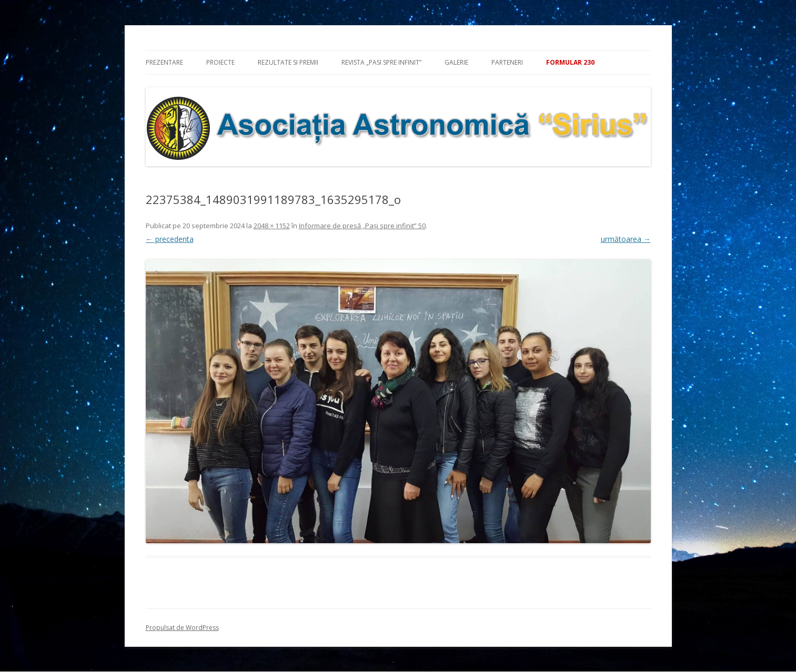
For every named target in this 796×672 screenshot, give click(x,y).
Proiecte (220, 62)
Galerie (456, 62)
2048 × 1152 (272, 226)
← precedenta (170, 239)
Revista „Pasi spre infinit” (381, 62)
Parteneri (507, 62)
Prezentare (164, 62)
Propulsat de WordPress (182, 628)
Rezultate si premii (288, 62)
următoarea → (626, 239)
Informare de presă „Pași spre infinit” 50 (362, 226)
